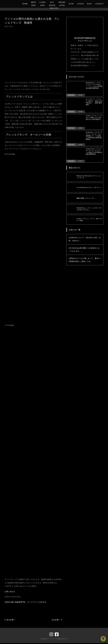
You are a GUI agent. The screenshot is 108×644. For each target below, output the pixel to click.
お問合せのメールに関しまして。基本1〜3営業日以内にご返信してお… (85, 260)
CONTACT (99, 4)
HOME (25, 4)
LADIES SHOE (43, 4)
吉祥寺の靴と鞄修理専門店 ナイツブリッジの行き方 (26, 603)
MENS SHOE (33, 4)
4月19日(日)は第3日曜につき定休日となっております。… (84, 250)
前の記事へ (10, 621)
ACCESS (80, 4)
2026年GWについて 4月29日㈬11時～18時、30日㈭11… (85, 239)
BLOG (89, 4)
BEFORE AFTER (62, 4)
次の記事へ (57, 621)
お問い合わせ (10, 592)
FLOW (71, 4)
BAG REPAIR (52, 4)
